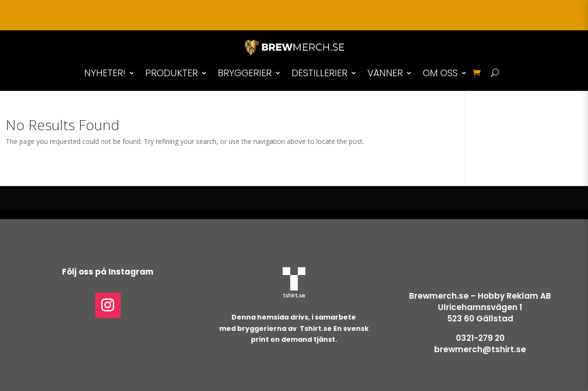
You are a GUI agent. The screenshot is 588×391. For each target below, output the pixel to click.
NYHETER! (105, 73)
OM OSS (440, 73)
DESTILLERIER (320, 73)
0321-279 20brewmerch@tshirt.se (480, 344)
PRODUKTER (172, 73)
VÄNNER (385, 73)
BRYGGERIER (245, 73)
